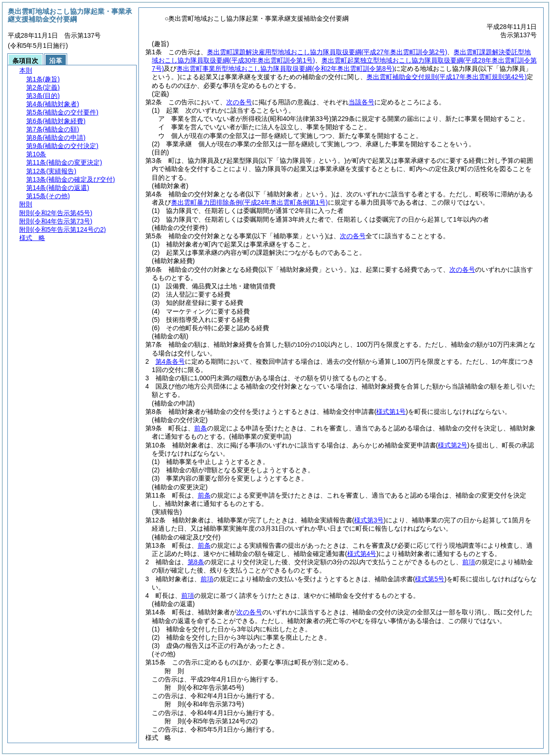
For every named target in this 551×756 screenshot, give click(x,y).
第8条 (196, 562)
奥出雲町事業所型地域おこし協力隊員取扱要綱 (285, 69)
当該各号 (362, 102)
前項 (469, 562)
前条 (201, 428)
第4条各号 (170, 361)
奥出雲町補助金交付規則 (447, 77)
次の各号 (239, 102)
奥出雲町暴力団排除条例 (250, 202)
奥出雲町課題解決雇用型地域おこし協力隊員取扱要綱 (327, 52)
